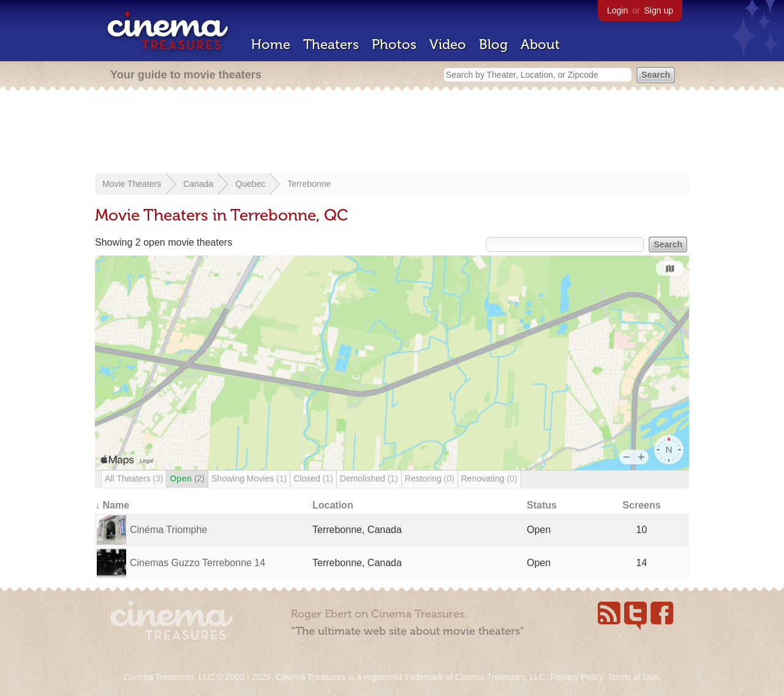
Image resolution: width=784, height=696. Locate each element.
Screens (641, 505)
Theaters (331, 44)
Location (333, 505)
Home (271, 44)
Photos (394, 44)
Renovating (489, 478)
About (540, 44)
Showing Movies (249, 478)
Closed (313, 478)
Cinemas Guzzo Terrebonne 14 (198, 563)
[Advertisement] (392, 133)
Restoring (430, 478)
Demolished (369, 478)
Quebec (250, 184)
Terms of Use (633, 677)
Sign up (659, 10)
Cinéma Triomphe (168, 530)
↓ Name (112, 505)
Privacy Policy (576, 677)
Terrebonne (309, 184)
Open (187, 478)
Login (617, 10)
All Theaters (134, 478)
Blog (493, 44)
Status (542, 505)
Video (448, 44)
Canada (198, 184)
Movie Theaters (132, 184)
